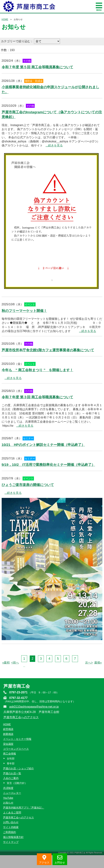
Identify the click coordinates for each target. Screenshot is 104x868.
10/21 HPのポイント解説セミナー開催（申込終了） (43, 445)
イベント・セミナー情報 (17, 739)
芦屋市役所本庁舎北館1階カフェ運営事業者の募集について (48, 350)
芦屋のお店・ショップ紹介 (19, 768)
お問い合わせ (11, 822)
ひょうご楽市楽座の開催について (28, 485)
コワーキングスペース (16, 749)
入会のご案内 (11, 778)
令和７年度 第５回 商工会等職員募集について (38, 67)
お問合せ (60, 859)
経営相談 (8, 729)
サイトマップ (11, 842)
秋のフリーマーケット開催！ (24, 311)
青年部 (11, 763)
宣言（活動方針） (17, 783)
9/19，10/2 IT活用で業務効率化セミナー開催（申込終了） (48, 465)
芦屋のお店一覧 (12, 773)
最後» (98, 663)
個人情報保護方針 (13, 837)
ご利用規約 (10, 832)
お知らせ (8, 803)
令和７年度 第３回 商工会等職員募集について (38, 397)
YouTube (8, 798)
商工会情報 (10, 754)
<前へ (15, 663)
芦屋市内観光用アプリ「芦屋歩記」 (24, 808)
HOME (5, 19)
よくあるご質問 (12, 813)
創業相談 (8, 734)
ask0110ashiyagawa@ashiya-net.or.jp (34, 707)
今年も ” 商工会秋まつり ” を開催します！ (38, 370)
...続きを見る (54, 145)
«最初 (6, 663)
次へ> (89, 663)
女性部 (11, 759)
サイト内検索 (11, 827)
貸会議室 (8, 744)
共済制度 (8, 788)
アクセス (44, 859)
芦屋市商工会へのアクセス (21, 717)
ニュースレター (12, 793)
